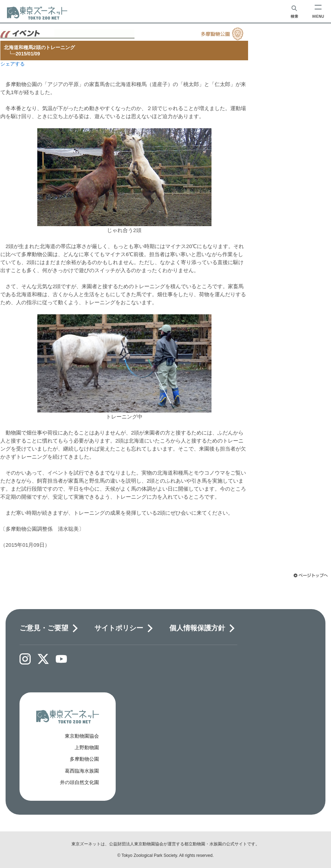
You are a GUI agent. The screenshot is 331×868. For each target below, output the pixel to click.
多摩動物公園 (84, 759)
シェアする (13, 64)
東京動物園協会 (82, 736)
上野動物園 (87, 747)
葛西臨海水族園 (82, 771)
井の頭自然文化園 (79, 782)
